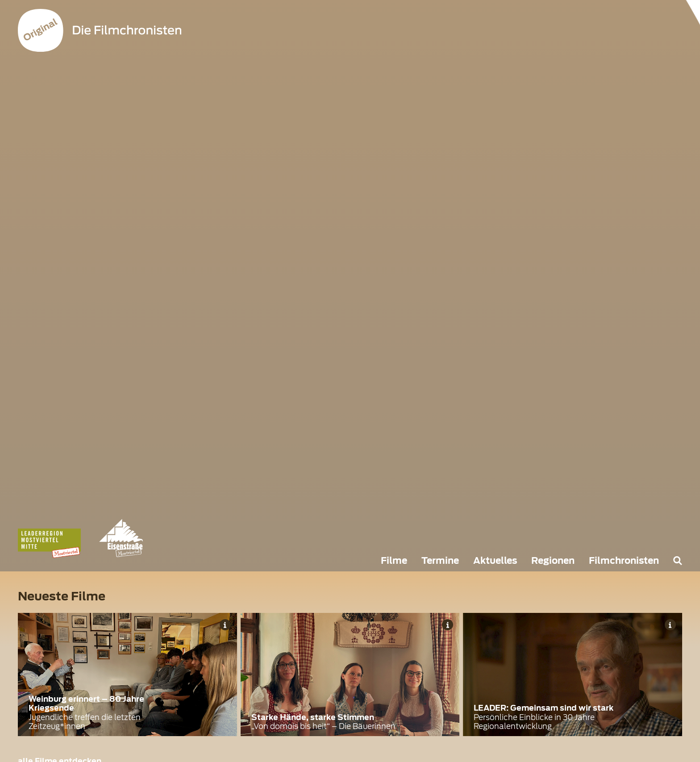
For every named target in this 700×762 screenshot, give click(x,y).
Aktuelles (495, 561)
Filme (394, 561)
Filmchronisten (624, 561)
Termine (440, 561)
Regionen (553, 561)
